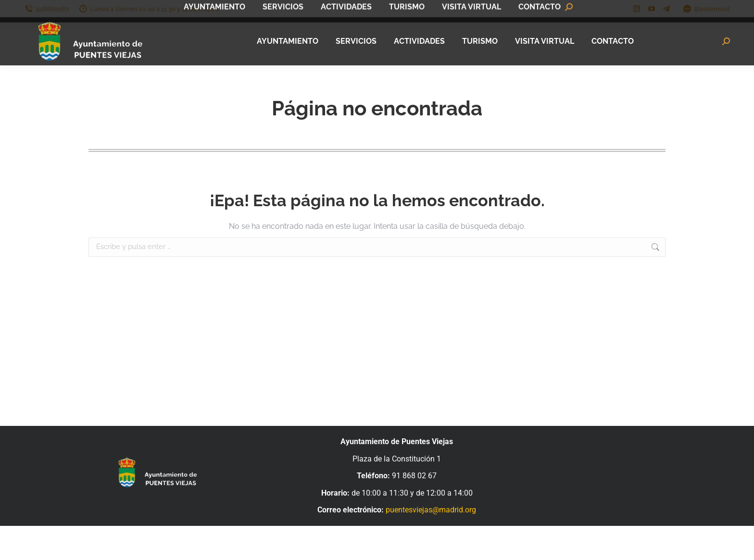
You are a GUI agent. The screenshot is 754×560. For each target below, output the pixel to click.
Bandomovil (706, 9)
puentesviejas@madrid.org (431, 510)
